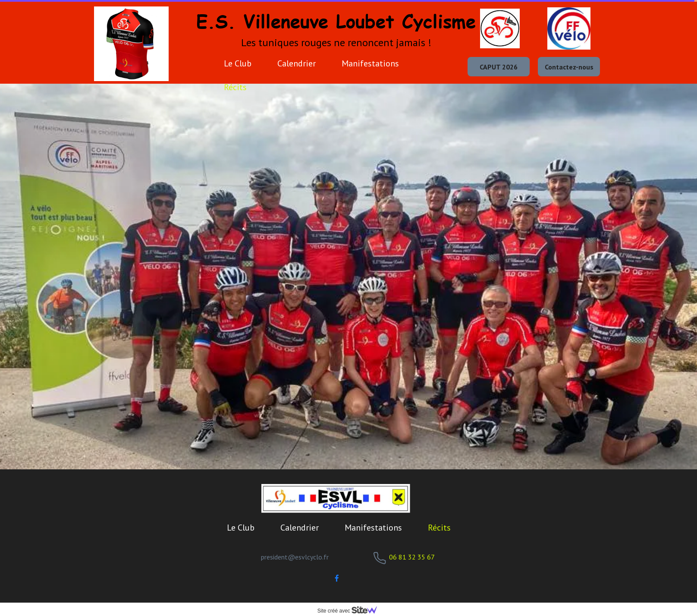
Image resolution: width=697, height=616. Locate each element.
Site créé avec (351, 611)
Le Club (238, 63)
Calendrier (297, 63)
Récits (235, 87)
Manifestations (370, 63)
